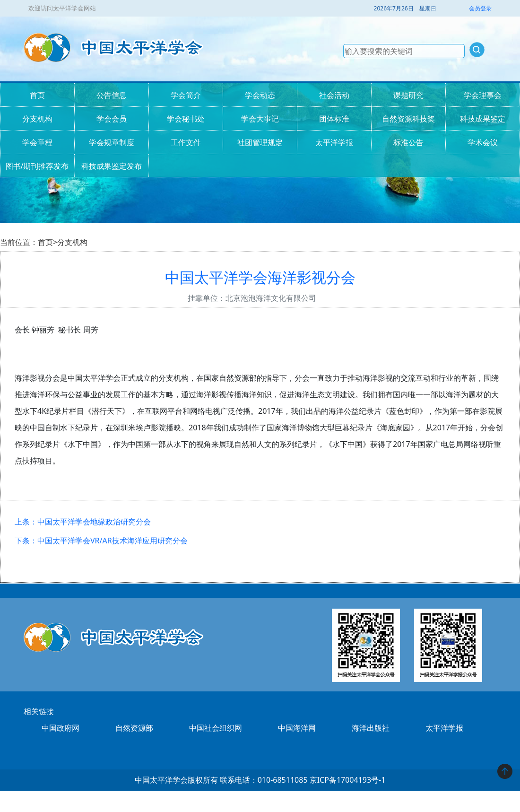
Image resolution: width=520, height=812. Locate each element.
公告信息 (112, 95)
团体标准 (334, 119)
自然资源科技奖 (408, 119)
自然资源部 (134, 728)
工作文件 (186, 142)
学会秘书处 (186, 119)
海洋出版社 (371, 728)
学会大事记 (260, 119)
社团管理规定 (260, 142)
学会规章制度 (112, 142)
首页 (37, 95)
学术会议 (483, 142)
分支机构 (37, 119)
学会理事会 (483, 95)
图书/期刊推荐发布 (37, 166)
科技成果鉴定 (483, 119)
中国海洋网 (297, 728)
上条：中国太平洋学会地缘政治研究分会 (83, 522)
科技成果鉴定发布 (112, 166)
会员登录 (480, 8)
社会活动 (334, 95)
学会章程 (37, 142)
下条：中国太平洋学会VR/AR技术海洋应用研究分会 (101, 541)
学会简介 (186, 95)
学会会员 (112, 119)
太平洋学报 (334, 142)
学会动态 (260, 95)
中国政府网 (61, 728)
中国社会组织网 (216, 728)
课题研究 (408, 95)
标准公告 (408, 142)
